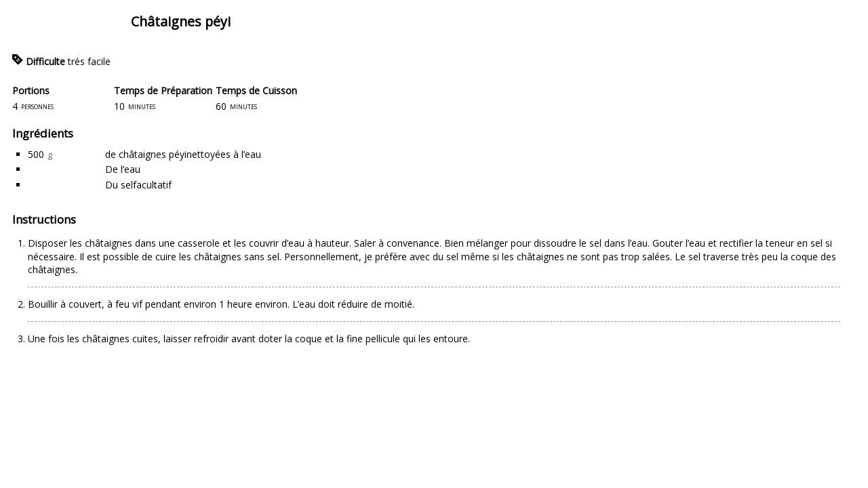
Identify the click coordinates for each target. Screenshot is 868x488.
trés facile (89, 61)
